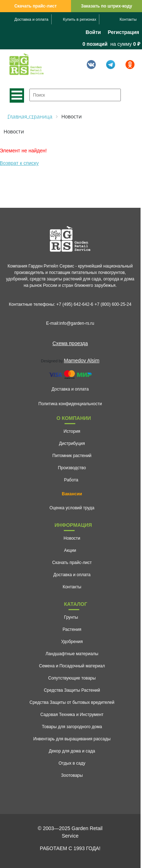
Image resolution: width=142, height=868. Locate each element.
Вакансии (72, 494)
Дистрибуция (72, 443)
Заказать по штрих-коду (107, 6)
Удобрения (72, 642)
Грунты (71, 617)
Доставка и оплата (31, 19)
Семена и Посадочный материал (72, 666)
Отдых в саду (72, 763)
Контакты (128, 19)
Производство (72, 468)
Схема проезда (70, 343)
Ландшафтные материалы (72, 654)
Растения (72, 629)
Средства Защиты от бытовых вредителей (72, 702)
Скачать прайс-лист (35, 6)
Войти (93, 32)
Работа (71, 480)
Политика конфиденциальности (70, 404)
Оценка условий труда (72, 508)
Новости (72, 538)
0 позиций (95, 44)
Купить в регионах (80, 19)
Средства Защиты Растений (72, 690)
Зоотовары (72, 775)
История (72, 431)
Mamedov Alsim (82, 361)
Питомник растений (72, 456)
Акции (70, 550)
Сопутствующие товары (72, 678)
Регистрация (123, 32)
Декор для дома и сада (72, 751)
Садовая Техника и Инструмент (72, 715)
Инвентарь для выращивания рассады (72, 739)
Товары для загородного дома (72, 727)
